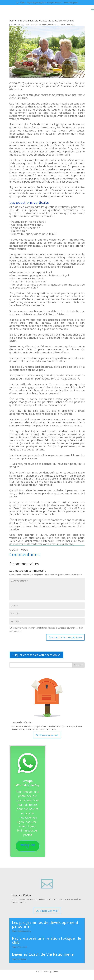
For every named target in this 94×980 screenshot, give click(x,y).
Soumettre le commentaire (65, 637)
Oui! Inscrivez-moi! (47, 735)
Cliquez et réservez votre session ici (37, 655)
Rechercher (79, 665)
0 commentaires (68, 24)
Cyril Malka (17, 24)
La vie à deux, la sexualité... (48, 24)
